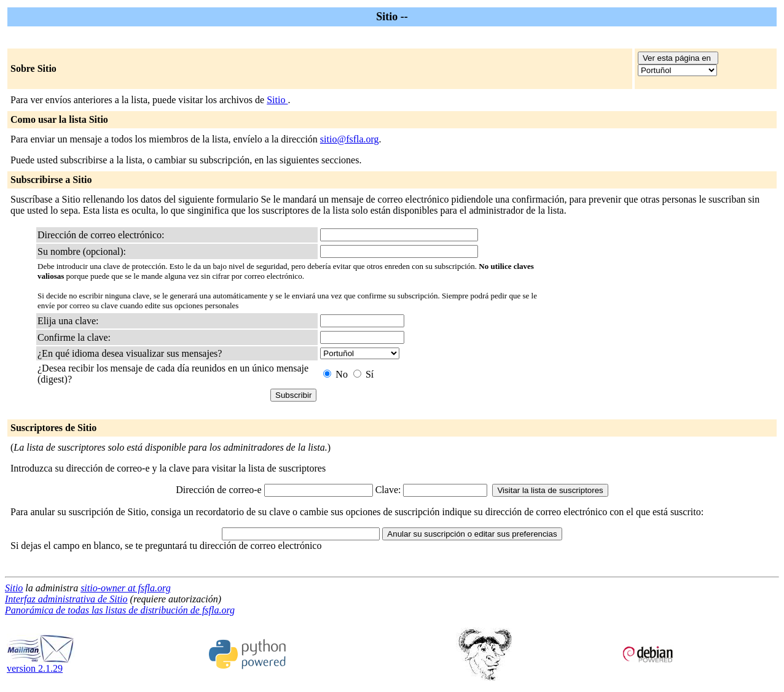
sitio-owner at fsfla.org (126, 588)
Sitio (277, 100)
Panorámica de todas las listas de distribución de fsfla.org (120, 610)
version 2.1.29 (41, 664)
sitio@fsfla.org (350, 139)
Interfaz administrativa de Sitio (66, 599)
